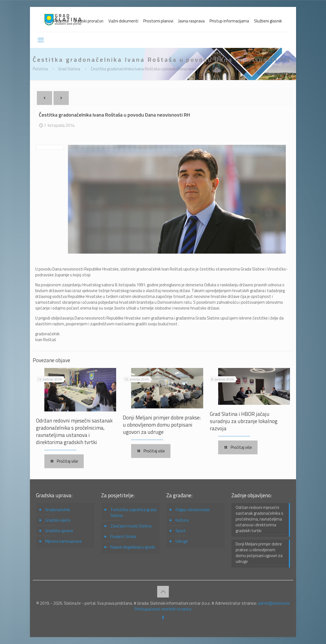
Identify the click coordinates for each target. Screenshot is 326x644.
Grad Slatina (69, 69)
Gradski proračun (88, 21)
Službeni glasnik (268, 21)
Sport (181, 531)
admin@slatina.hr (274, 603)
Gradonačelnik (58, 510)
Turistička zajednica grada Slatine (133, 512)
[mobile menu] (41, 40)
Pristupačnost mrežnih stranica (163, 609)
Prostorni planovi (158, 21)
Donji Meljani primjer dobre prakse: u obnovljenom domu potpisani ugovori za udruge (162, 425)
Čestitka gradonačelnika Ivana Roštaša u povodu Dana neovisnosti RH (152, 69)
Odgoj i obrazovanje (193, 510)
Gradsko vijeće (58, 520)
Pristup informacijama (229, 21)
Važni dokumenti (123, 21)
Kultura (182, 520)
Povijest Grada (123, 536)
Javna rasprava (191, 21)
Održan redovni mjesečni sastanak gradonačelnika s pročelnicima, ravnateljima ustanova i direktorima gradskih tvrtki (74, 431)
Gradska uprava (59, 531)
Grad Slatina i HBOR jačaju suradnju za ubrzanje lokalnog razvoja (244, 421)
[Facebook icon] (163, 618)
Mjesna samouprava (63, 541)
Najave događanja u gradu (133, 547)
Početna (61, 21)
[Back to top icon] (163, 592)
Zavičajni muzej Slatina (131, 526)
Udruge (182, 541)
